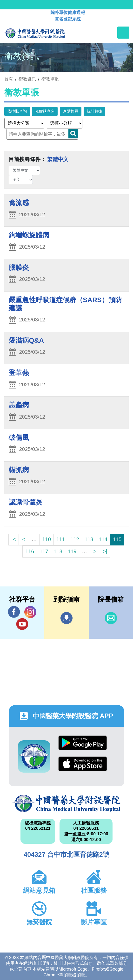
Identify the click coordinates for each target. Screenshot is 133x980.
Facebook (14, 612)
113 (89, 539)
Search (73, 134)
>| (105, 551)
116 (30, 551)
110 (47, 539)
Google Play (83, 743)
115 (117, 539)
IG (30, 612)
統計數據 (94, 111)
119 (72, 551)
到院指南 (66, 618)
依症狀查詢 (17, 111)
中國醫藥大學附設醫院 (66, 803)
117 (44, 551)
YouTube (22, 624)
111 (61, 539)
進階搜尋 (71, 111)
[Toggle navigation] (123, 33)
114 (103, 539)
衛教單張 (50, 79)
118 (58, 551)
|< (13, 539)
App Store (83, 764)
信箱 (111, 618)
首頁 (9, 79)
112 (75, 539)
